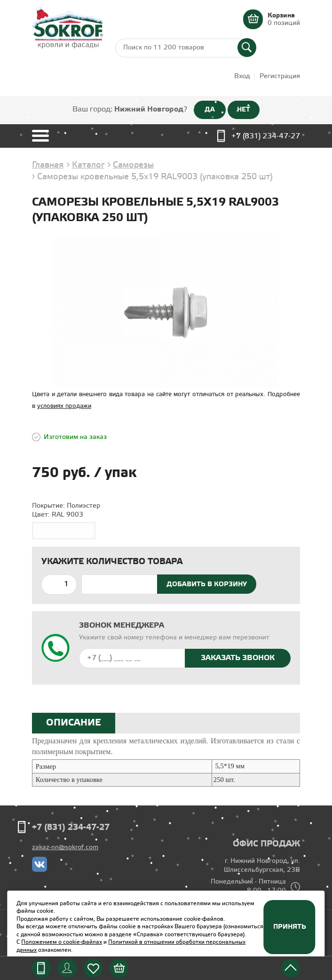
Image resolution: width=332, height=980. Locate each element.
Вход (242, 76)
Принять (290, 927)
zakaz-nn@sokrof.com (65, 848)
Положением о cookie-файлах (62, 942)
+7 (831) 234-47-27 (266, 136)
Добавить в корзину (207, 584)
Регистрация (280, 76)
